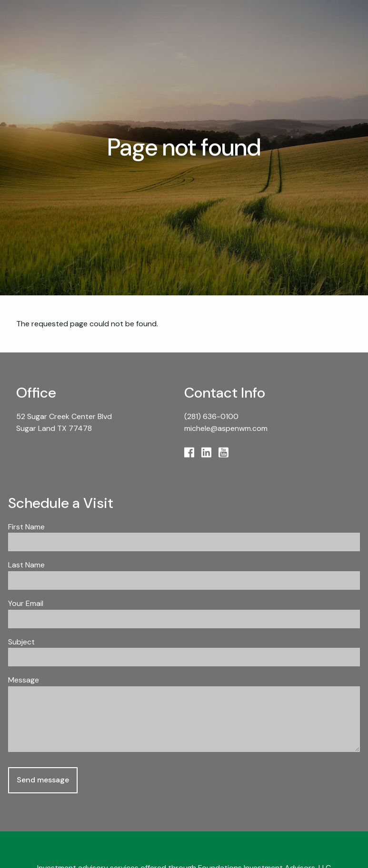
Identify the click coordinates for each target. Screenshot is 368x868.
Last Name (26, 565)
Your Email (61, 603)
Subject (57, 642)
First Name (26, 527)
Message (59, 680)
